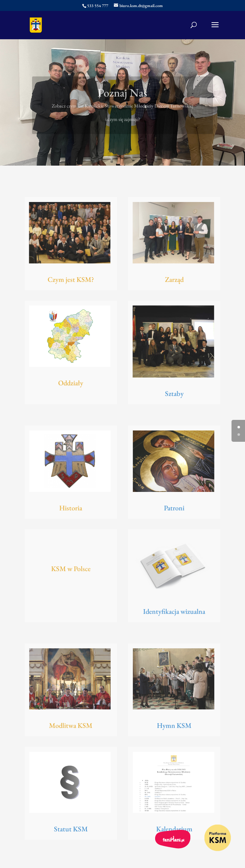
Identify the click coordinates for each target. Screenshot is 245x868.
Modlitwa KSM (71, 727)
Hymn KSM (174, 727)
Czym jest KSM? (71, 280)
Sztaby (174, 395)
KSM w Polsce (71, 570)
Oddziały (71, 384)
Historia (71, 509)
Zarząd (174, 280)
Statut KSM (71, 830)
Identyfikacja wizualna (174, 613)
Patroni (174, 509)
